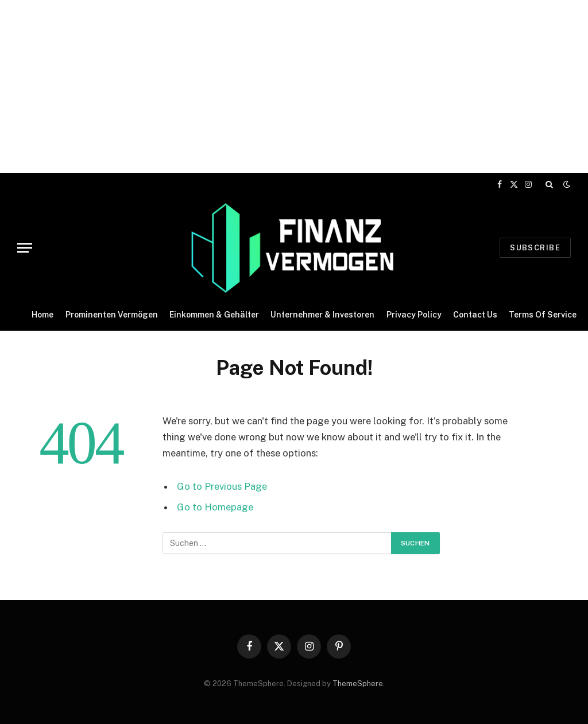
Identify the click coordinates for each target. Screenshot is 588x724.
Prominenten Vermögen (112, 315)
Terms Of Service (543, 315)
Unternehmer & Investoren (322, 315)
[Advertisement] (294, 80)
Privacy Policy (414, 315)
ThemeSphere (358, 684)
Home (42, 315)
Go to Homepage (215, 507)
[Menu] (25, 248)
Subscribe (535, 248)
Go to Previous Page (222, 486)
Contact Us (475, 315)
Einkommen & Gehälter (214, 315)
